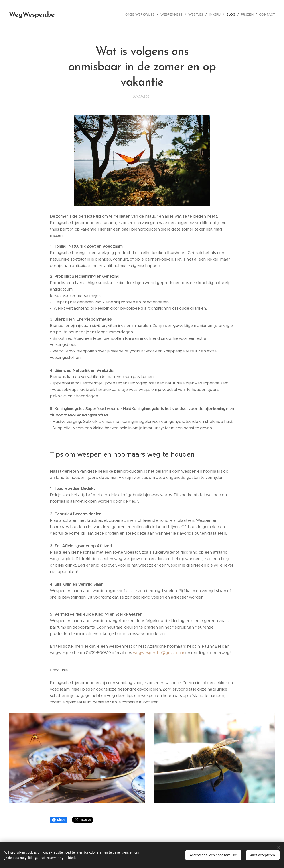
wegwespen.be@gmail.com (159, 653)
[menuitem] (144, 14)
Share (59, 820)
